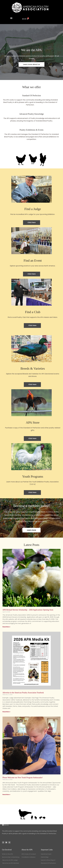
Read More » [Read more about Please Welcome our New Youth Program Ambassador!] (6, 795)
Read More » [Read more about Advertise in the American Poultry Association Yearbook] (6, 712)
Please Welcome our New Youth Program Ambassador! (23, 778)
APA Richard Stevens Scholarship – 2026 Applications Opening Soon (28, 610)
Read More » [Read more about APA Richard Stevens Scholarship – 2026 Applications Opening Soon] (6, 627)
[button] (11, 18)
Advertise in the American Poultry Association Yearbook (23, 693)
